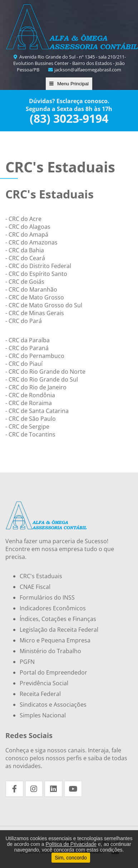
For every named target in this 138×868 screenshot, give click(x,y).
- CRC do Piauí (24, 364)
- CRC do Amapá (27, 234)
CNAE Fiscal (35, 587)
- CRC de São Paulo (31, 419)
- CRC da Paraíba (28, 340)
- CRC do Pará (24, 321)
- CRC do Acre (23, 219)
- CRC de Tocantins (30, 434)
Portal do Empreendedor (53, 672)
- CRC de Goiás (25, 282)
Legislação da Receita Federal (59, 630)
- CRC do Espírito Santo (36, 274)
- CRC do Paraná (27, 348)
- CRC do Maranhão (31, 289)
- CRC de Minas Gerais (35, 313)
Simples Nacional (43, 715)
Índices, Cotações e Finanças (58, 619)
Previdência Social (44, 683)
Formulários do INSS (47, 597)
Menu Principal (69, 84)
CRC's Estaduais (41, 576)
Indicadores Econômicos (53, 608)
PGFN (27, 662)
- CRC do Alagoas (28, 227)
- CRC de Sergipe (27, 427)
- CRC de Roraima (29, 403)
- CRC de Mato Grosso (35, 297)
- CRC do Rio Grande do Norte (45, 372)
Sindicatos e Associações (53, 705)
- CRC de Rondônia (30, 395)
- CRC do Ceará (25, 258)
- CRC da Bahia (25, 250)
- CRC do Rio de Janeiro (36, 387)
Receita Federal (40, 694)
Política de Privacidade (71, 844)
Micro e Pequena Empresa (55, 640)
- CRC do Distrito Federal (38, 266)
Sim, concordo (71, 858)
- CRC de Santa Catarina (37, 411)
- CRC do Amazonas (31, 242)
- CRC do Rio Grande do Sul (42, 379)
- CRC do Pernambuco (35, 356)
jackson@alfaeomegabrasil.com (84, 70)
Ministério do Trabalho (50, 651)
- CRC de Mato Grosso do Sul (44, 305)
